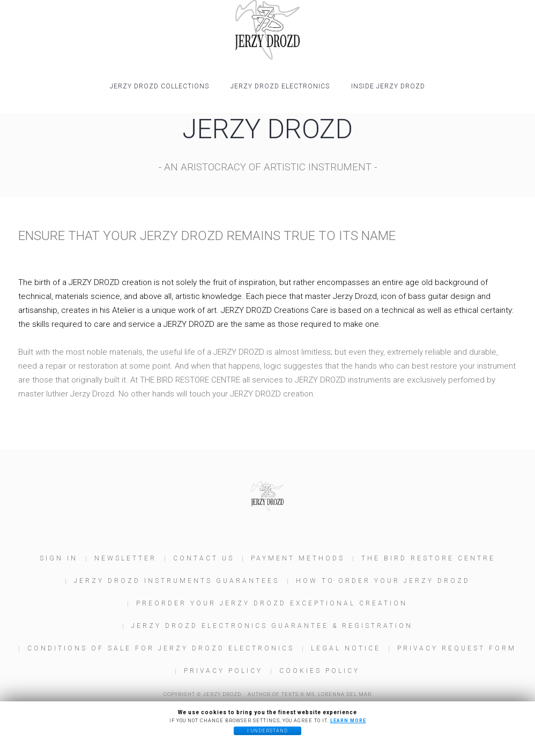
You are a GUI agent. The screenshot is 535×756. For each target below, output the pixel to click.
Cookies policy (319, 671)
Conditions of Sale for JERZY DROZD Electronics (161, 648)
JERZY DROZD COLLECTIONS (159, 86)
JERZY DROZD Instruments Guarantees (177, 581)
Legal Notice (346, 648)
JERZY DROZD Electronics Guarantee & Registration (272, 626)
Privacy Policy (223, 671)
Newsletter (125, 558)
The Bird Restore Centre (428, 558)
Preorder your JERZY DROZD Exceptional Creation (272, 603)
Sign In (59, 558)
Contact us (204, 558)
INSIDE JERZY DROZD (388, 86)
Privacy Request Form (457, 648)
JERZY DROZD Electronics (280, 86)
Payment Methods (298, 558)
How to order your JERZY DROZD (383, 581)
